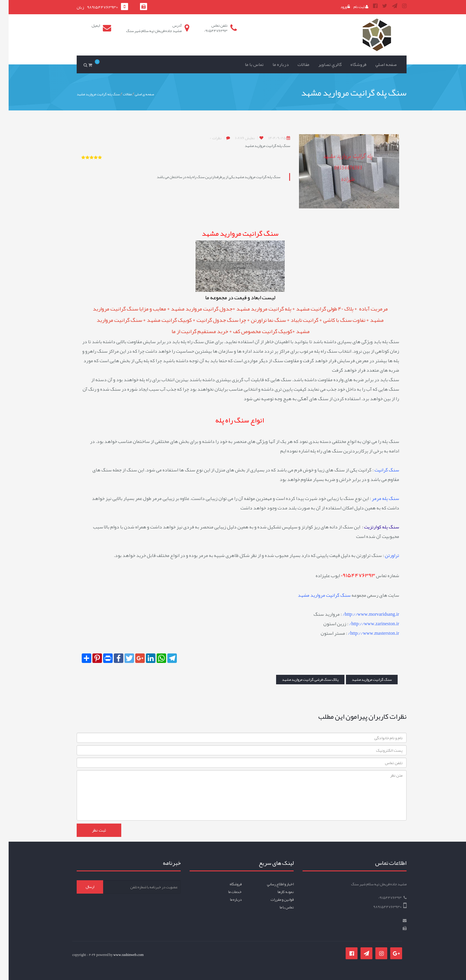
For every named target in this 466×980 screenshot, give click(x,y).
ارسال (81, 887)
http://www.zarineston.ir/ (366, 624)
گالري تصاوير (321, 64)
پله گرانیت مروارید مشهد (256, 309)
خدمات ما (226, 892)
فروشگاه (350, 64)
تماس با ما (246, 64)
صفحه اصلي (377, 64)
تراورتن (383, 555)
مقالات (295, 64)
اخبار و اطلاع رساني (272, 884)
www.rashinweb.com (120, 955)
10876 (236, 138)
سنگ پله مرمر (377, 498)
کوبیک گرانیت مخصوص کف (254, 331)
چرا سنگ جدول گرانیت (213, 320)
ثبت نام (352, 7)
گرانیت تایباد (296, 320)
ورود (336, 7)
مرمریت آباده (364, 309)
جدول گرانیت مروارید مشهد (193, 309)
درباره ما (272, 64)
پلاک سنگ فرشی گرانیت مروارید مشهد (302, 680)
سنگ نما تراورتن (260, 320)
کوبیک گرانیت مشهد (161, 320)
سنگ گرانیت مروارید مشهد (363, 680)
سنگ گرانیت (378, 470)
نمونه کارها (277, 892)
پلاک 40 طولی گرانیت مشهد (316, 309)
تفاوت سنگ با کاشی (336, 320)
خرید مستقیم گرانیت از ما (192, 331)
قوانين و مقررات (273, 900)
